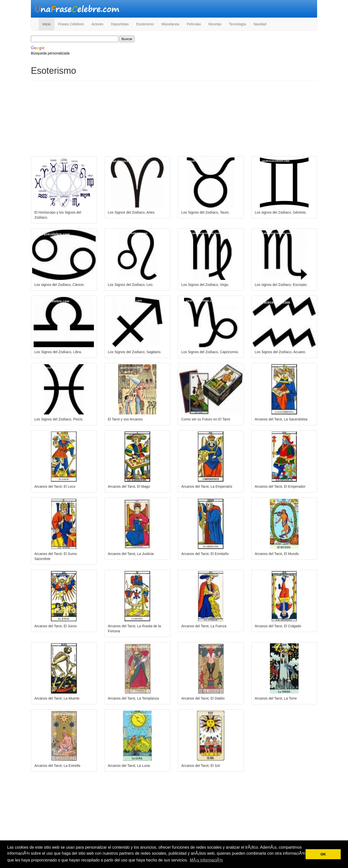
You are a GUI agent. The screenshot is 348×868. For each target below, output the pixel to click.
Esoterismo (145, 24)
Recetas (215, 24)
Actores (97, 24)
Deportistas (120, 24)
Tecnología (238, 24)
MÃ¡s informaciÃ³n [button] (206, 860)
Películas (194, 24)
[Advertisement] (174, 121)
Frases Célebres (71, 24)
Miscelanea (170, 24)
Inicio (47, 24)
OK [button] (323, 854)
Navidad (260, 24)
